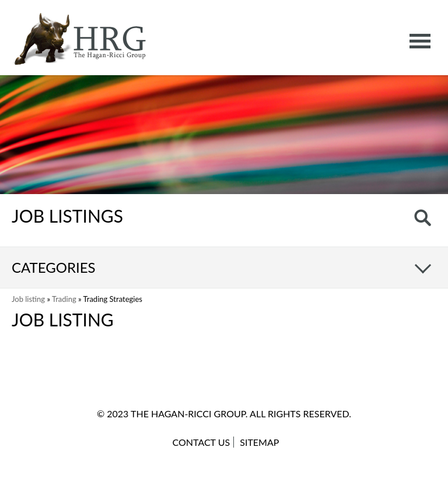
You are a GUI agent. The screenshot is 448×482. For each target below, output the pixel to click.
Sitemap (259, 442)
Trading (64, 299)
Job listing (28, 299)
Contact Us (202, 442)
